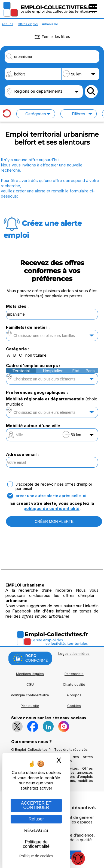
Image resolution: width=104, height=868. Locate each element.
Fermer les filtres (52, 37)
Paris (90, 371)
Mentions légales (30, 674)
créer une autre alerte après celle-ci (51, 496)
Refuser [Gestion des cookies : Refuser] (36, 819)
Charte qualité (74, 684)
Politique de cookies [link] (36, 856)
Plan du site (30, 706)
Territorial (21, 371)
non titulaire (36, 355)
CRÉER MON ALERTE (54, 521)
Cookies (74, 706)
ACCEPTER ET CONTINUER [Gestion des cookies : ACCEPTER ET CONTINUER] (36, 805)
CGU (30, 684)
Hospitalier (53, 371)
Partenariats (74, 674)
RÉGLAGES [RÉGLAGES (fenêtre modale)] (36, 830)
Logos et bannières (74, 654)
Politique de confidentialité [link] (36, 844)
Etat (76, 371)
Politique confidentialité (30, 695)
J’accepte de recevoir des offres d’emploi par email (54, 486)
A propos (74, 695)
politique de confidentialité (51, 508)
